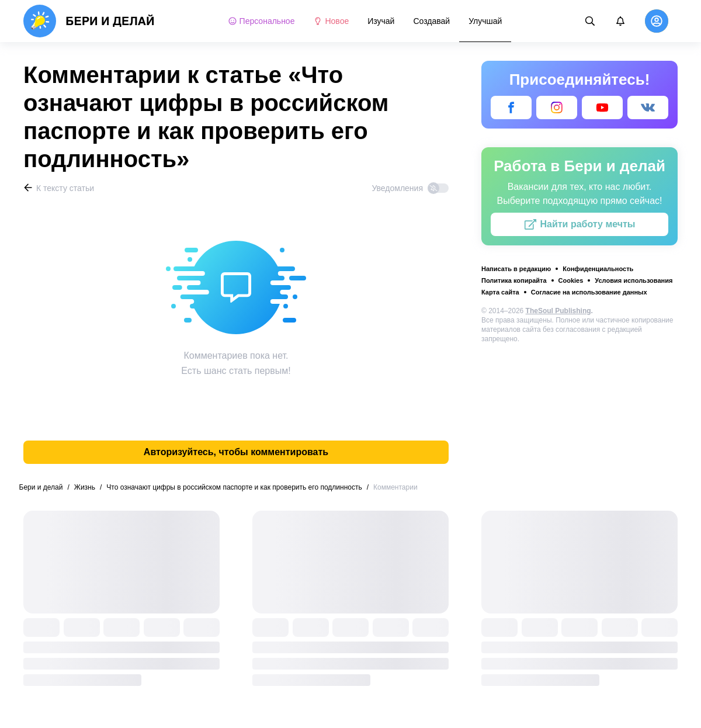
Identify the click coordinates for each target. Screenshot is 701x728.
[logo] (89, 21)
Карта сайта (500, 292)
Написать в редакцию (516, 269)
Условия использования (634, 280)
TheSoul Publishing (558, 311)
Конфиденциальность (598, 269)
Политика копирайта (514, 280)
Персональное (261, 21)
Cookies (571, 280)
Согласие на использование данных (589, 292)
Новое (331, 21)
